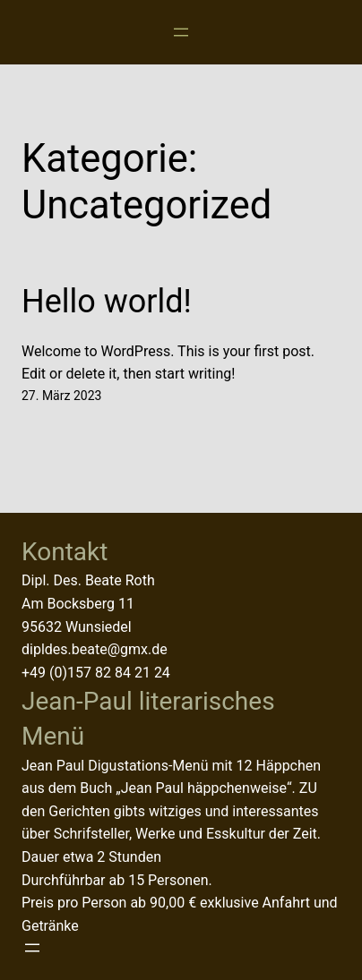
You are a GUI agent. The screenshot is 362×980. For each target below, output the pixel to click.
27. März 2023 (61, 396)
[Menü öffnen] (181, 32)
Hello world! (107, 302)
